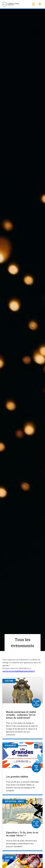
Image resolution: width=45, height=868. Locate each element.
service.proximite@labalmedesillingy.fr (19, 671)
